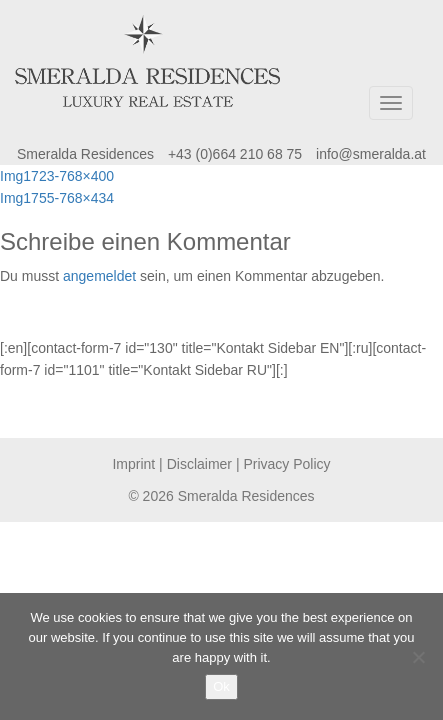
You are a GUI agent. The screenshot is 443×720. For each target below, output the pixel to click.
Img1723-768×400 (57, 176)
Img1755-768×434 (57, 198)
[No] (418, 657)
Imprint (133, 464)
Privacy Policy (286, 464)
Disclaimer (199, 464)
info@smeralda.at (371, 154)
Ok (221, 686)
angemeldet (99, 276)
